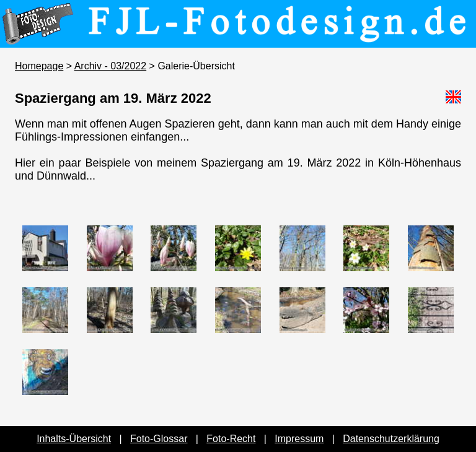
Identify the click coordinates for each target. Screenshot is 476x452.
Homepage (39, 66)
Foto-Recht (231, 439)
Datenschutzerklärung (391, 439)
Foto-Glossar (159, 439)
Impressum (299, 439)
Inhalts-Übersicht (74, 439)
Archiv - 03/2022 (111, 66)
